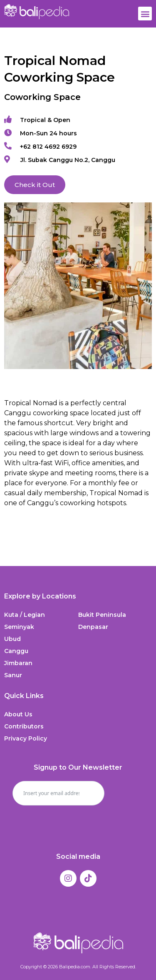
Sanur (13, 675)
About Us (18, 714)
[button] (145, 14)
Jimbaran (18, 663)
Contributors (24, 726)
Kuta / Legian (25, 615)
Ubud (12, 639)
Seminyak (19, 627)
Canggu (16, 651)
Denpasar (93, 627)
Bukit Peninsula (102, 615)
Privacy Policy (26, 738)
